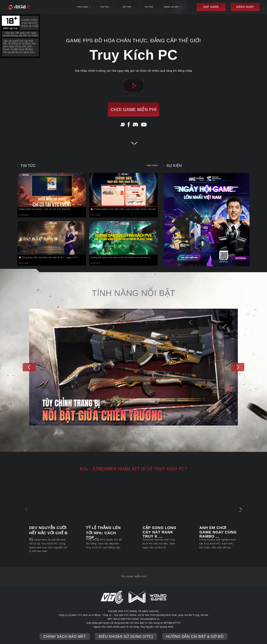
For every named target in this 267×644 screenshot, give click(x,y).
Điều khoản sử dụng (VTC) (126, 636)
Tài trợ (149, 7)
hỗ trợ (127, 7)
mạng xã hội (173, 7)
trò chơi (84, 7)
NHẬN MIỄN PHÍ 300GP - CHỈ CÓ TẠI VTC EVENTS (45, 209)
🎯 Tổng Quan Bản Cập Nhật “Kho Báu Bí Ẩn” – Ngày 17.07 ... (50, 257)
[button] (29, 367)
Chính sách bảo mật (65, 636)
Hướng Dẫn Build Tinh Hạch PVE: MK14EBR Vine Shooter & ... (122, 257)
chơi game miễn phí (134, 110)
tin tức (105, 7)
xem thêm (152, 165)
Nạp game (211, 7)
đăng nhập (245, 7)
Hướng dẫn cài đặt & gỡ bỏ (195, 636)
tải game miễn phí (133, 576)
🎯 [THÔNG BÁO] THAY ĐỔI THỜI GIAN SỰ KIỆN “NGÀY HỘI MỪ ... (123, 210)
